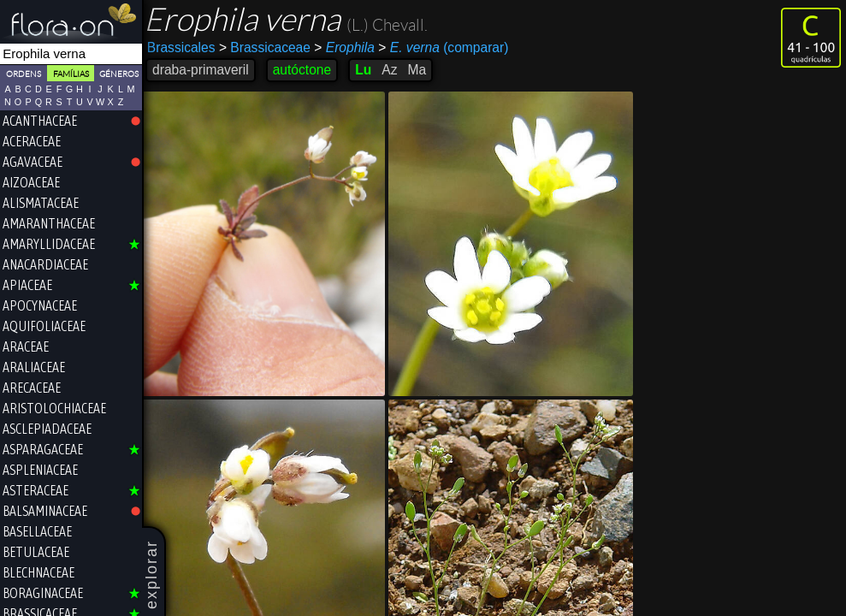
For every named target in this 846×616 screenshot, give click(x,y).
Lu (367, 70)
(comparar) (447, 48)
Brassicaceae (268, 47)
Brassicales (185, 47)
